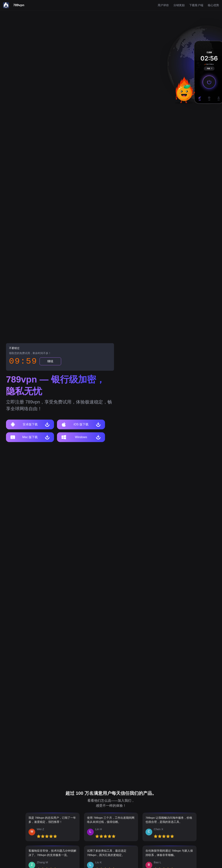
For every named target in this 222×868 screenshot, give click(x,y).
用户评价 (163, 5)
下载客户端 (196, 5)
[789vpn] (14, 5)
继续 (50, 361)
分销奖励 (179, 5)
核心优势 (213, 5)
